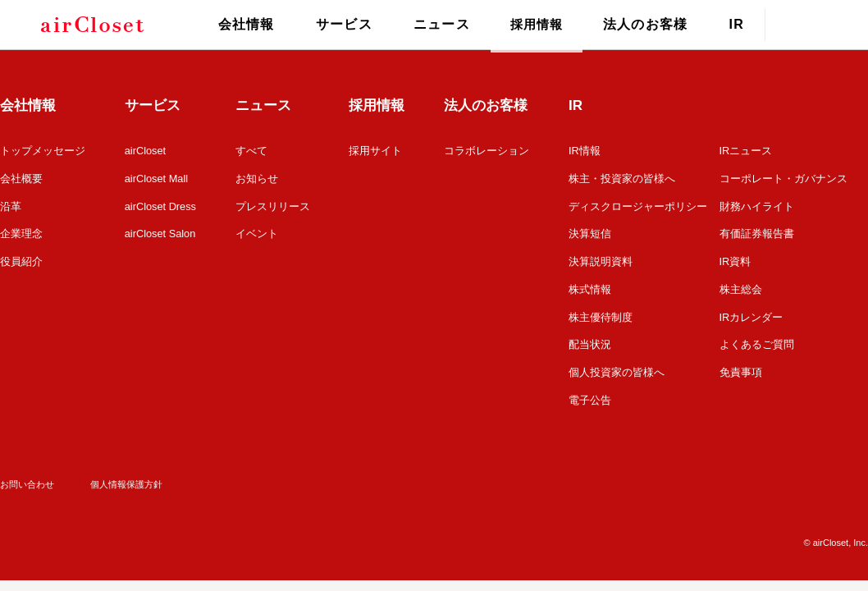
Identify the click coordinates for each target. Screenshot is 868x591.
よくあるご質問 (757, 340)
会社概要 (21, 178)
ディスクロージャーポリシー (638, 205)
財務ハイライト (757, 205)
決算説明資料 (601, 259)
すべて (252, 151)
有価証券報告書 (757, 232)
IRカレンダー (752, 313)
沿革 (11, 205)
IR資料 (736, 259)
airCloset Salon (160, 232)
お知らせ (258, 178)
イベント (258, 232)
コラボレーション (487, 151)
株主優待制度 (601, 313)
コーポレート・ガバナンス (783, 178)
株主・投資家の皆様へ (622, 178)
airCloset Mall (156, 178)
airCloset (145, 151)
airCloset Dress (160, 205)
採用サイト (376, 151)
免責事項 (741, 367)
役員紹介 (21, 259)
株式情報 (590, 286)
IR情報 (585, 151)
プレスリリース (274, 205)
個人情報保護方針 (126, 478)
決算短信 (590, 232)
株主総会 (741, 286)
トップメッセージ (43, 151)
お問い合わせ (27, 478)
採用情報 (534, 24)
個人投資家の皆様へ (617, 367)
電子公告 (590, 394)
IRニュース (746, 151)
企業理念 (21, 232)
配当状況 (590, 340)
